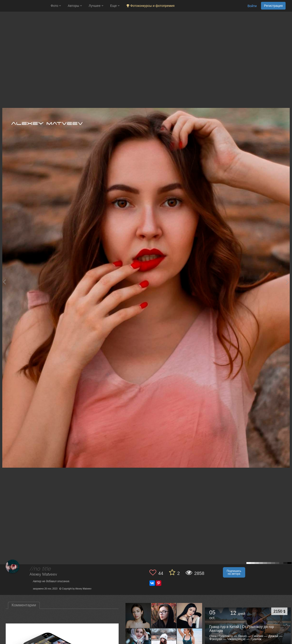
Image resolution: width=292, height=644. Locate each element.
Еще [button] (115, 6)
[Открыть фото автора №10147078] (190, 641)
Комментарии (24, 605)
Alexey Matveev (43, 575)
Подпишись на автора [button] (234, 572)
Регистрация (273, 6)
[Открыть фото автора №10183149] (138, 641)
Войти (252, 6)
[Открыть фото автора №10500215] (138, 615)
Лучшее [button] (96, 6)
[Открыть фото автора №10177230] (164, 641)
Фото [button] (56, 6)
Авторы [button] (75, 6)
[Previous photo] (4, 282)
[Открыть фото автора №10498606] (164, 615)
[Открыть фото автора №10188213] (190, 615)
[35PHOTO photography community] (25, 6)
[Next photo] (287, 282)
